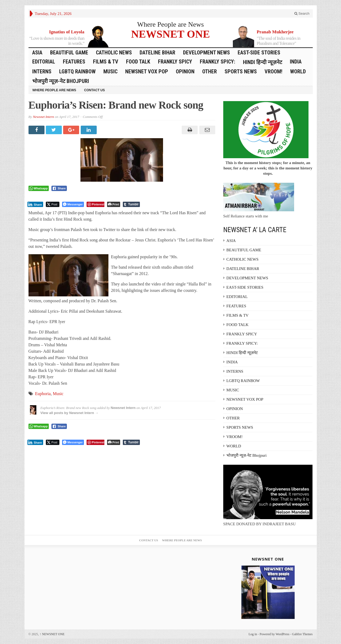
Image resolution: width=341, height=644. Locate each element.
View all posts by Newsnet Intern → (70, 413)
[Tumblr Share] (131, 204)
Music (58, 394)
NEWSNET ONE (170, 34)
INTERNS (42, 71)
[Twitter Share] (53, 204)
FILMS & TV (106, 62)
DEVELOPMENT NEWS (206, 53)
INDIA (296, 62)
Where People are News (171, 24)
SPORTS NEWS (241, 71)
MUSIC (110, 71)
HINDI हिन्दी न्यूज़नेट (263, 62)
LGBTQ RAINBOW (77, 71)
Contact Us (95, 90)
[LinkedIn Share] (35, 204)
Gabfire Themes (302, 634)
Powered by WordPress (275, 634)
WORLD (298, 71)
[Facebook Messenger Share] (73, 204)
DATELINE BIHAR (157, 53)
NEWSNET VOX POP (147, 71)
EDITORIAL (44, 62)
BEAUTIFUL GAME (69, 53)
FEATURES (74, 62)
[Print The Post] (114, 204)
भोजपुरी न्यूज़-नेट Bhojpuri (61, 81)
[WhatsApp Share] (39, 188)
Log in (253, 634)
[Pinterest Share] (96, 204)
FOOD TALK (138, 62)
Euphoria (43, 394)
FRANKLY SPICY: (218, 62)
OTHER (210, 71)
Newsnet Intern (43, 117)
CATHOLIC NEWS (114, 53)
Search (302, 13)
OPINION (185, 71)
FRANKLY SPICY (175, 62)
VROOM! (273, 71)
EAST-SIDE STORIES (259, 53)
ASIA (37, 53)
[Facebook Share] (59, 188)
